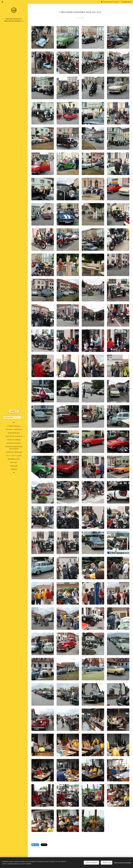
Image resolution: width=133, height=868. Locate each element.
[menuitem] (14, 426)
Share (35, 845)
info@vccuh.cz (127, 2)
